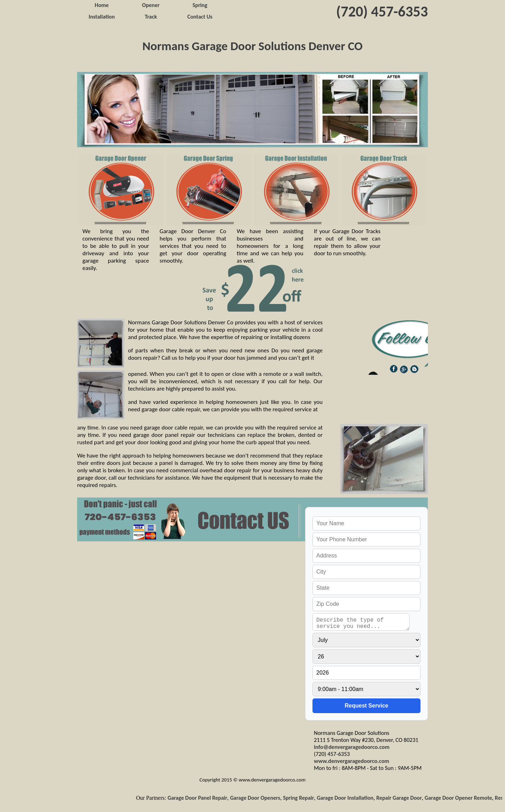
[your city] (366, 572)
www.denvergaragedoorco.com (352, 761)
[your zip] (366, 604)
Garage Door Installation (347, 798)
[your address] (366, 556)
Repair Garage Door (401, 798)
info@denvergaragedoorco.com (352, 747)
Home (102, 5)
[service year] (366, 673)
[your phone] (366, 540)
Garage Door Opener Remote (460, 798)
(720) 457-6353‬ (382, 11)
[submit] (366, 706)
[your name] (366, 523)
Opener (151, 5)
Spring (200, 5)
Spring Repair (301, 798)
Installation (102, 17)
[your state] (366, 588)
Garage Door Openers (257, 798)
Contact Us (200, 17)
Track (151, 17)
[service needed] (361, 622)
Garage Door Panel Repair (199, 798)
